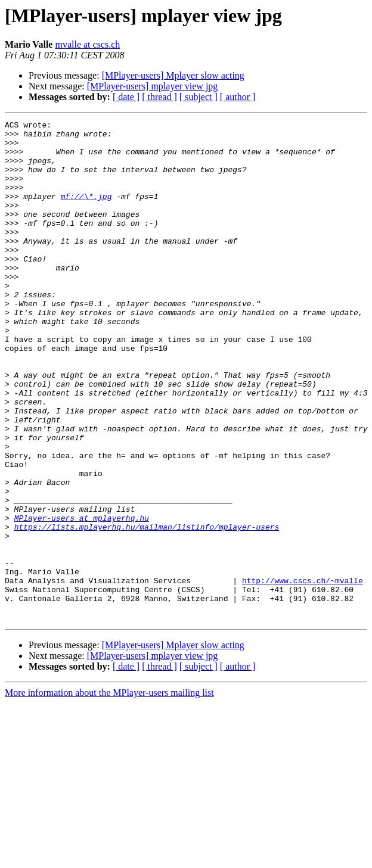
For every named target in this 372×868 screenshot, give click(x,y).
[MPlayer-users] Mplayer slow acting (173, 75)
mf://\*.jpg (86, 212)
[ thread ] (159, 97)
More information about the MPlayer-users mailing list (109, 793)
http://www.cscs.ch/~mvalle (303, 673)
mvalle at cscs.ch (87, 44)
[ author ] (238, 97)
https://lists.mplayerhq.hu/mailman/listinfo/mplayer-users (147, 609)
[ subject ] (199, 97)
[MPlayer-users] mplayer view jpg (153, 86)
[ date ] (126, 97)
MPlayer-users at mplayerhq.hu (82, 598)
